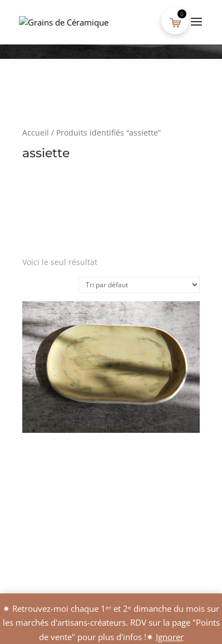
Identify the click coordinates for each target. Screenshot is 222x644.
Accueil (36, 133)
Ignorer (170, 637)
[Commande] (139, 285)
